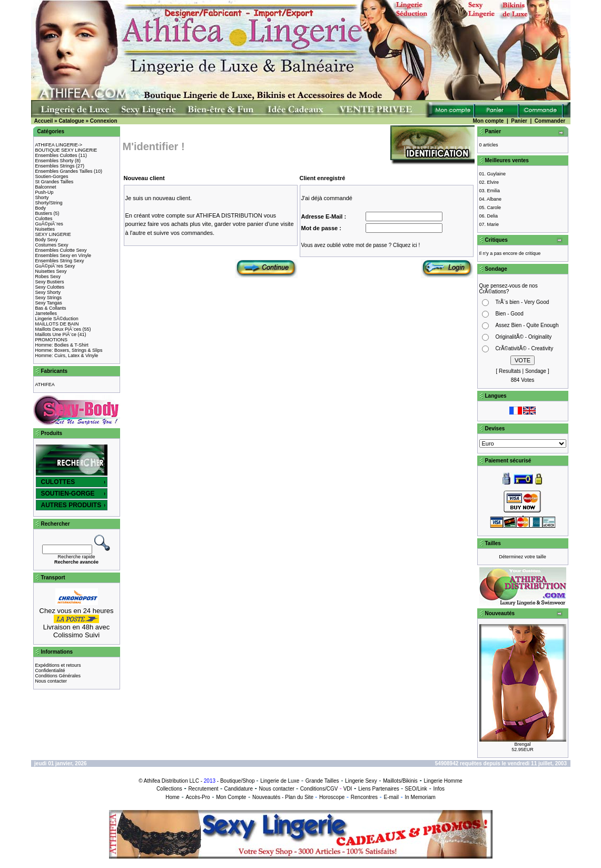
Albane (494, 199)
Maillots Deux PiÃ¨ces (58, 329)
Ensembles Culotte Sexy (61, 250)
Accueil (44, 121)
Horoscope (332, 797)
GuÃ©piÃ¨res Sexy (55, 266)
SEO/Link (416, 789)
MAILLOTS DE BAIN (57, 324)
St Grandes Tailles (55, 182)
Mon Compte (231, 797)
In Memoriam (420, 797)
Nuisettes (45, 229)
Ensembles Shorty (55, 161)
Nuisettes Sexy (51, 271)
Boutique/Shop (238, 781)
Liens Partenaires (379, 789)
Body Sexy (47, 240)
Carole (494, 208)
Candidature (238, 789)
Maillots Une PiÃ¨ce (56, 334)
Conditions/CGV (319, 789)
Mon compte (488, 121)
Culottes (44, 219)
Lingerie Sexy (361, 781)
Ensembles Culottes (56, 155)
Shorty (42, 198)
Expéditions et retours (58, 665)
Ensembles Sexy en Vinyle (63, 255)
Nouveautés (266, 797)
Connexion (104, 121)
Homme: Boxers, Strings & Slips (69, 350)
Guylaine (497, 174)
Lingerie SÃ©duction (57, 319)
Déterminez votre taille (523, 557)
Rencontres (364, 797)
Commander (550, 121)
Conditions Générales (58, 676)
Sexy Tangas (49, 303)
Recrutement (203, 789)
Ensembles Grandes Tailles (64, 171)
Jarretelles (46, 313)
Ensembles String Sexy (60, 261)
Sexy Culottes (50, 287)
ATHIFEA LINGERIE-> (59, 145)
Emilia (494, 191)
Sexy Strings (49, 298)
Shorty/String (49, 203)
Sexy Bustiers (50, 282)
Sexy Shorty (48, 292)
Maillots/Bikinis (400, 781)
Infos (439, 789)
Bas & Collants (51, 308)
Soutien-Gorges (52, 176)
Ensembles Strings (55, 166)
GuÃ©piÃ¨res (49, 224)
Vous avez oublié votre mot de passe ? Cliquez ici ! (361, 245)
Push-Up (45, 192)
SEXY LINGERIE (53, 234)
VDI (348, 789)
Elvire (493, 182)
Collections (169, 789)
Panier (519, 121)
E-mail (391, 797)
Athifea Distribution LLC (171, 781)
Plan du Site (299, 797)
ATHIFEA (45, 384)
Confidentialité (50, 670)
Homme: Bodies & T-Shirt (62, 345)
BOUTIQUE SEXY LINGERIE (66, 150)
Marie (493, 224)
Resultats (510, 371)
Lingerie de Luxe (280, 781)
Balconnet (46, 187)
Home (173, 797)
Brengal (522, 744)
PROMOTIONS (52, 340)
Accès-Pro (198, 797)
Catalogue (71, 121)
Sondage (536, 371)
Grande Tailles (322, 781)
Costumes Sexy (52, 245)
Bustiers (44, 213)
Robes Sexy (48, 277)
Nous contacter (51, 681)
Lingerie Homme (443, 781)
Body (41, 208)
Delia (493, 216)
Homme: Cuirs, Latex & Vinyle (67, 356)
